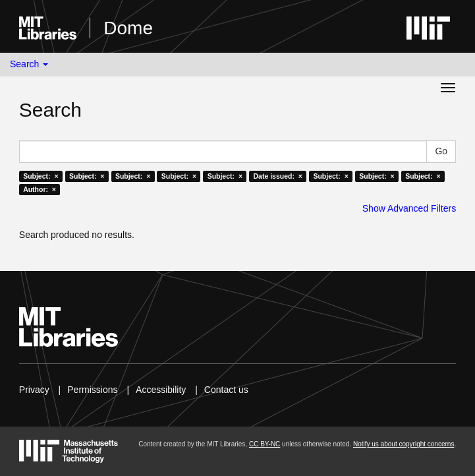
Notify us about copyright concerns (404, 444)
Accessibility (161, 390)
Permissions (92, 390)
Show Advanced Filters (409, 208)
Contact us (226, 390)
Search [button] (29, 64)
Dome (128, 28)
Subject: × (41, 176)
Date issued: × (278, 176)
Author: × (40, 189)
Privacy (34, 390)
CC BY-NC (265, 444)
